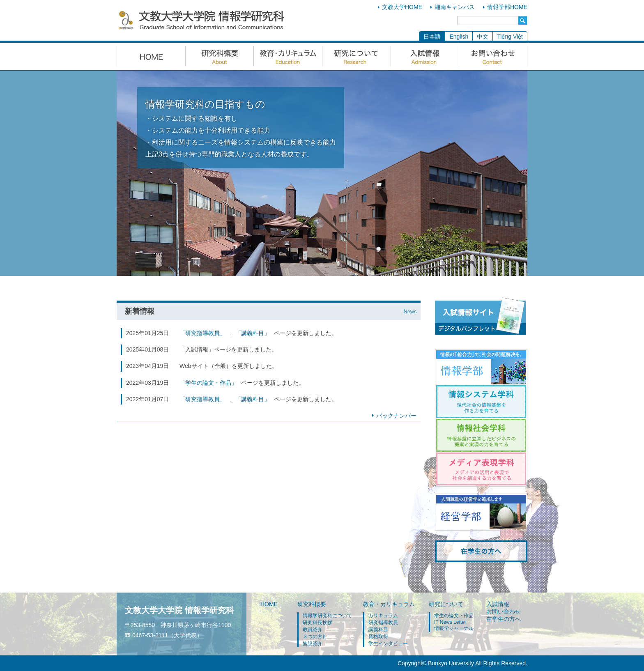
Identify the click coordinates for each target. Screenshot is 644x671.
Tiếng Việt (510, 37)
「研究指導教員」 (202, 333)
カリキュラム (383, 616)
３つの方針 (315, 637)
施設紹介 (313, 643)
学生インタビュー (388, 643)
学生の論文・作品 (454, 616)
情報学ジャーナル (454, 628)
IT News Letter (450, 622)
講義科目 (378, 630)
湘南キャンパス (455, 7)
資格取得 (378, 637)
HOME (269, 604)
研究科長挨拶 (317, 623)
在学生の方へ (504, 619)
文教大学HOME (402, 7)
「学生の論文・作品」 (208, 383)
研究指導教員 (383, 623)
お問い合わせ (504, 611)
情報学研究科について (327, 616)
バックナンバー (396, 416)
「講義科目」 (253, 333)
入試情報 (498, 604)
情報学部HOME (507, 7)
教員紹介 (313, 630)
